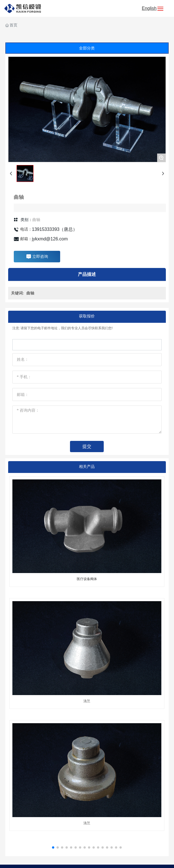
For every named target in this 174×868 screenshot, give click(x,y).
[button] (53, 847)
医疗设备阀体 (87, 579)
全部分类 (87, 48)
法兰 (87, 701)
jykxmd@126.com (50, 239)
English (149, 8)
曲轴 (36, 220)
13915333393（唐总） (55, 229)
